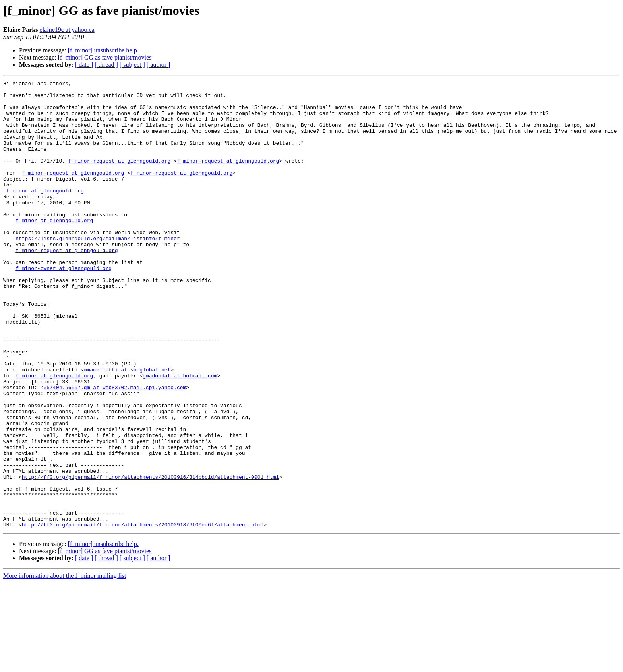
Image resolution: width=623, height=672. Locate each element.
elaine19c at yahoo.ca (67, 30)
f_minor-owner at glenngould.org (64, 306)
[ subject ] (132, 65)
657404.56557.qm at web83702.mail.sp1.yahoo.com (115, 449)
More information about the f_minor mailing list (65, 665)
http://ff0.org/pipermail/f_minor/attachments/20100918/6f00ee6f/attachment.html (143, 614)
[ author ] (159, 65)
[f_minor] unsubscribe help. (103, 50)
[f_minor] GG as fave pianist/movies (105, 57)
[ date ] (84, 65)
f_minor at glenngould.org (45, 213)
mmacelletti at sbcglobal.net (127, 428)
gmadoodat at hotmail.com (180, 435)
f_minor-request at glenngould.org (119, 177)
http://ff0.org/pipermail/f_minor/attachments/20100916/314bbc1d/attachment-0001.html (150, 557)
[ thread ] (106, 65)
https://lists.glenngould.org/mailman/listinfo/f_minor (98, 270)
